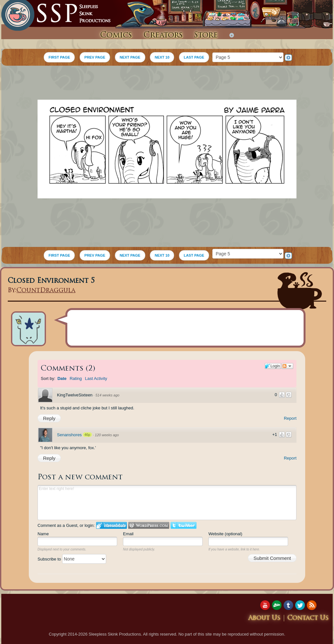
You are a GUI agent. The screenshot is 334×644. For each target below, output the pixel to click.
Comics (116, 36)
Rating (76, 378)
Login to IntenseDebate (111, 525)
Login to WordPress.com (149, 525)
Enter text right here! (167, 503)
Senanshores (69, 435)
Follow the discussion (287, 366)
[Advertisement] (167, 83)
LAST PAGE (194, 57)
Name (43, 534)
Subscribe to (72, 559)
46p (87, 435)
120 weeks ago (107, 435)
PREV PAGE (95, 57)
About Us (264, 618)
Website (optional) (225, 534)
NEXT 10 (162, 57)
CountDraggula (46, 291)
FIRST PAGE (59, 57)
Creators (163, 36)
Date (62, 378)
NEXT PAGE (130, 57)
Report (290, 418)
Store (206, 36)
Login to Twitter (184, 525)
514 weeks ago (107, 395)
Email (128, 534)
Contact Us (308, 618)
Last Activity (96, 378)
